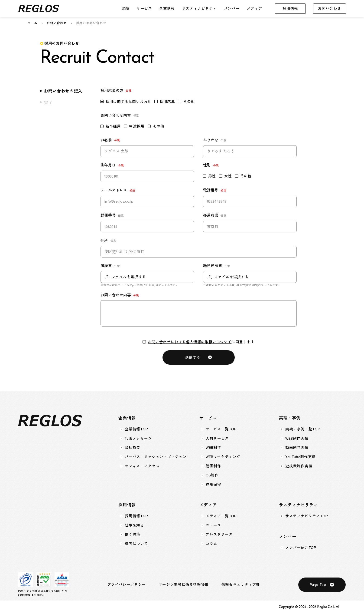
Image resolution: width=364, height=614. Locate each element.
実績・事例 (290, 418)
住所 (104, 241)
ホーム (32, 23)
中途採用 (134, 126)
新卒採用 (111, 126)
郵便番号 (108, 215)
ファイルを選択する (129, 277)
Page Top (318, 584)
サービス (144, 8)
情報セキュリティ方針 (241, 584)
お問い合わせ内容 (116, 295)
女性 (225, 176)
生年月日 (108, 165)
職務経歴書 (213, 266)
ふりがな (211, 140)
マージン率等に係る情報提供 (184, 584)
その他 (187, 102)
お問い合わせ (329, 8)
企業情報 (167, 8)
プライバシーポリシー (127, 584)
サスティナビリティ (199, 8)
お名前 (106, 140)
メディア (255, 8)
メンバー (232, 8)
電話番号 (211, 190)
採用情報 (290, 8)
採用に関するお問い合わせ (126, 102)
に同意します (199, 342)
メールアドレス (114, 190)
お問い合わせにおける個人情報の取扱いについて (190, 342)
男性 (209, 176)
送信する (193, 357)
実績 (125, 8)
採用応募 (165, 102)
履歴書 (106, 266)
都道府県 (211, 215)
